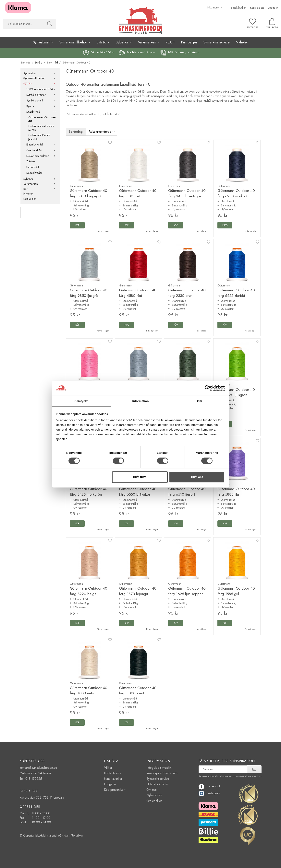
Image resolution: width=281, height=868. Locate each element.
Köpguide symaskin (159, 768)
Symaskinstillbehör (40, 78)
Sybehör (40, 179)
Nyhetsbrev (154, 795)
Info (225, 225)
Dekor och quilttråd (42, 156)
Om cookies (154, 801)
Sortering (76, 132)
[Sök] (50, 24)
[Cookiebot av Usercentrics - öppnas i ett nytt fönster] (208, 388)
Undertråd (33, 167)
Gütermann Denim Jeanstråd (39, 137)
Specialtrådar (34, 173)
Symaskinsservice (216, 42)
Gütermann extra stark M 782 (41, 128)
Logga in (273, 8)
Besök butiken (238, 8)
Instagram (209, 793)
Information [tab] (140, 401)
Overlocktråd (42, 150)
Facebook (210, 786)
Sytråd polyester (42, 95)
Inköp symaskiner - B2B (162, 773)
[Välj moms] (215, 7)
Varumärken (40, 184)
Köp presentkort (115, 790)
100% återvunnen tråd (42, 89)
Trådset (31, 161)
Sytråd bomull (42, 100)
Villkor (108, 768)
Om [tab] (199, 401)
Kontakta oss (257, 8)
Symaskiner (40, 73)
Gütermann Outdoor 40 (42, 119)
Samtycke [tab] (82, 401)
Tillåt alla (197, 477)
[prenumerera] (254, 769)
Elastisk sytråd (42, 145)
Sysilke (42, 106)
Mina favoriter (113, 779)
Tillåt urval (140, 477)
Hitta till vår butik (157, 784)
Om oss (152, 790)
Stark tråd (42, 112)
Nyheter (242, 42)
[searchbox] (23, 24)
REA (40, 189)
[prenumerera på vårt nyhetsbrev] (223, 769)
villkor (79, 835)
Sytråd (40, 83)
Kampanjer (189, 42)
